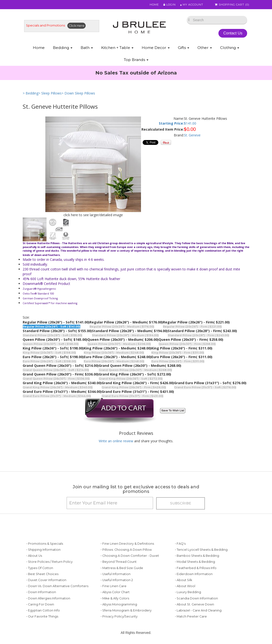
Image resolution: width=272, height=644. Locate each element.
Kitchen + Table (117, 48)
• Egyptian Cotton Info (43, 611)
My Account (192, 5)
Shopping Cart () (232, 5)
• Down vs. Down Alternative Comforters (57, 586)
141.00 (191, 124)
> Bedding (31, 93)
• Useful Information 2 (117, 580)
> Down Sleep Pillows (78, 93)
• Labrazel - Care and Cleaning (198, 611)
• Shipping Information (43, 550)
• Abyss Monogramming (119, 605)
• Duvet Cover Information (46, 580)
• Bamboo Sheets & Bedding (197, 556)
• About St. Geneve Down (195, 605)
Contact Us (233, 33)
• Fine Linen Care (114, 586)
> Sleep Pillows (50, 93)
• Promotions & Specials (45, 544)
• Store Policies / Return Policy (49, 562)
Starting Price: (171, 124)
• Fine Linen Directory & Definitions (127, 544)
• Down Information (41, 593)
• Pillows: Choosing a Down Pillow (126, 550)
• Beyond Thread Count (119, 562)
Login (169, 5)
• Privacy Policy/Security (119, 617)
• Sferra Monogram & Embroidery (126, 611)
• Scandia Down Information (196, 599)
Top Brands (136, 60)
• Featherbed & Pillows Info (196, 568)
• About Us (34, 556)
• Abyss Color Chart (115, 593)
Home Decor (156, 48)
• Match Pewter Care (191, 617)
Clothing (230, 48)
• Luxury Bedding (188, 593)
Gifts (184, 48)
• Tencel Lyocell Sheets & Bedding (201, 550)
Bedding (63, 48)
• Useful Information (116, 574)
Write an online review (116, 441)
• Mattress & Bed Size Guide (122, 568)
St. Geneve (192, 135)
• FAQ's (180, 544)
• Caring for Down (40, 605)
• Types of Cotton (40, 568)
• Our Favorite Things (42, 617)
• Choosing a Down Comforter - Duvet (130, 556)
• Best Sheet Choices (42, 574)
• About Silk (184, 580)
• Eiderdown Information (194, 574)
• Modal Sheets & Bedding (195, 562)
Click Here (77, 26)
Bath (87, 48)
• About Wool (185, 586)
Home (153, 5)
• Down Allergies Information (48, 599)
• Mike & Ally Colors (115, 599)
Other (205, 48)
